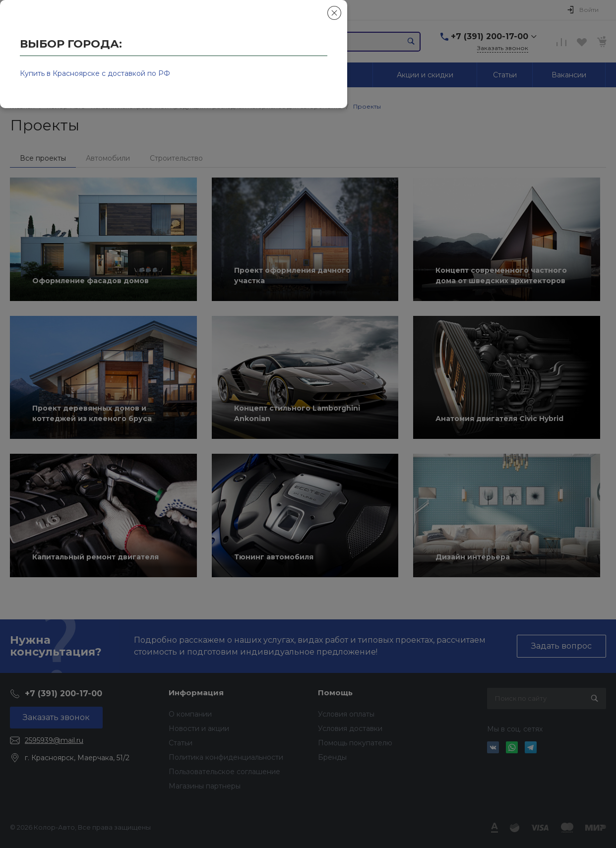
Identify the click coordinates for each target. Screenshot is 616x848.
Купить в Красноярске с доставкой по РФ (95, 73)
